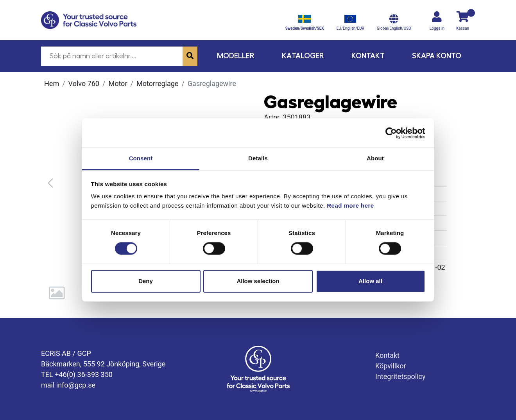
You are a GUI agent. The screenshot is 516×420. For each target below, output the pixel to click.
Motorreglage (157, 83)
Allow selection (258, 281)
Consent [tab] (141, 158)
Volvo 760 (84, 83)
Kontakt (368, 56)
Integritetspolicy (400, 376)
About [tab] (375, 158)
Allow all (370, 281)
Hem (52, 83)
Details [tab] (258, 158)
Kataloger (303, 56)
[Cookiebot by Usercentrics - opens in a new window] (391, 133)
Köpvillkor (391, 366)
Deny (146, 281)
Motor (118, 83)
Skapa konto (437, 56)
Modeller (236, 56)
